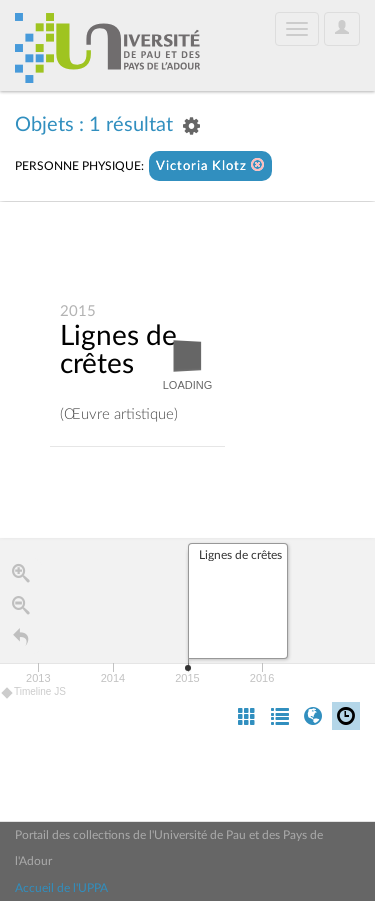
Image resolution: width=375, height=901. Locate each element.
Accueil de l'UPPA (61, 888)
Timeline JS (34, 692)
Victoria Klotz (210, 165)
